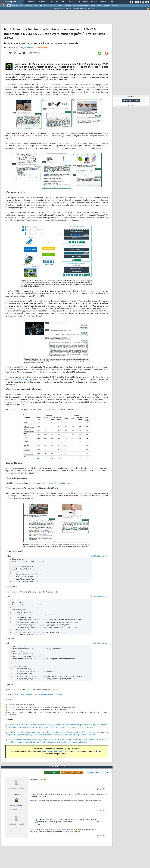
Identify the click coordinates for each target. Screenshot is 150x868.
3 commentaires (42, 48)
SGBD (93, 6)
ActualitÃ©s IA (58, 8)
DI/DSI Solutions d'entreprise (22, 6)
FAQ (50, 2)
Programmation (83, 6)
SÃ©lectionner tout (100, 556)
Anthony (29, 48)
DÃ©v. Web (67, 6)
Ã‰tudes (95, 2)
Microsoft (53, 6)
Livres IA (91, 8)
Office (99, 6)
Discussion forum (131, 101)
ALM (46, 6)
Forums (31, 2)
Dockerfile (53, 483)
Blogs (57, 2)
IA (41, 6)
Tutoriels (42, 2)
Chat (64, 2)
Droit (103, 2)
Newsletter (74, 2)
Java (60, 6)
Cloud (36, 6)
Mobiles (106, 6)
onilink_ (16, 795)
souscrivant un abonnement (54, 752)
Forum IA (68, 8)
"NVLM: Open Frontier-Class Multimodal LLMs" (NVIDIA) (37, 695)
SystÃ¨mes (115, 6)
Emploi (85, 2)
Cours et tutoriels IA (80, 8)
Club (111, 2)
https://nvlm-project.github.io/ (33, 380)
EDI (75, 6)
